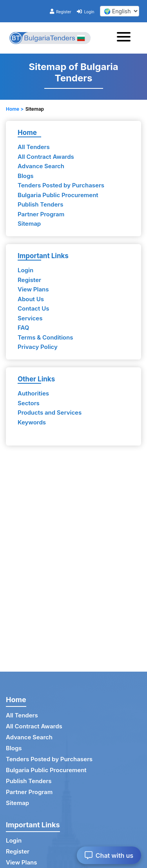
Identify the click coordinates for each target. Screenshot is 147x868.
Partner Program (41, 214)
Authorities (33, 393)
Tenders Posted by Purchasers (61, 185)
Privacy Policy (38, 347)
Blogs (26, 176)
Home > (15, 109)
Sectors (29, 403)
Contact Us (33, 308)
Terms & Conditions (45, 337)
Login (85, 12)
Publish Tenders (40, 204)
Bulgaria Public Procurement (58, 195)
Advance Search (41, 166)
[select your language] (120, 11)
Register (61, 12)
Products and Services (50, 412)
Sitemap (29, 224)
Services (30, 318)
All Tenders (34, 147)
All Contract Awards (46, 157)
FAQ (23, 328)
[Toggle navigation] (126, 38)
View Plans (33, 289)
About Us (31, 299)
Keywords (32, 422)
